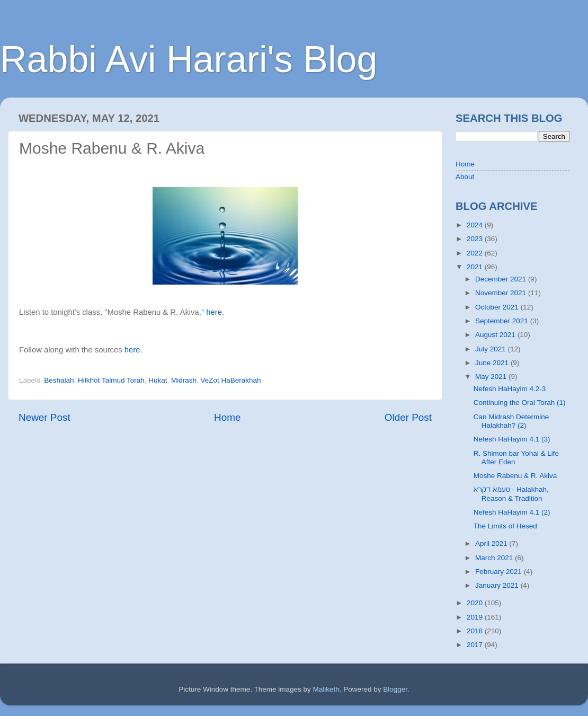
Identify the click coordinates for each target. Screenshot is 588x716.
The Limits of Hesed (505, 526)
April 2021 (492, 543)
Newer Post (44, 417)
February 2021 (500, 572)
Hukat (158, 380)
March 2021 (495, 558)
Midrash (184, 380)
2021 (476, 267)
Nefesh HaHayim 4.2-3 (510, 389)
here (214, 312)
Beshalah (59, 380)
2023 (476, 239)
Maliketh (326, 689)
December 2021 (502, 279)
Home (227, 417)
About (465, 177)
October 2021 (498, 307)
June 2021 (493, 363)
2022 (476, 253)
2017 (476, 645)
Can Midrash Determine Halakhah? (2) (511, 421)
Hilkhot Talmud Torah (111, 380)
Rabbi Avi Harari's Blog (189, 59)
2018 (476, 631)
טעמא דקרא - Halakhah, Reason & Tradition (511, 494)
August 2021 (496, 335)
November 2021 (502, 293)
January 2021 (498, 585)
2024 (476, 225)
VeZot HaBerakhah (231, 380)
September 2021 (503, 321)
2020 (476, 603)
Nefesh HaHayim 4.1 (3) (512, 439)
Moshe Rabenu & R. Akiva (515, 476)
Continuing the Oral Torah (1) (520, 403)
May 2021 (492, 377)
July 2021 (492, 349)
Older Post (408, 417)
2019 (476, 617)
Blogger (395, 689)
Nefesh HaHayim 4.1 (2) (512, 512)
